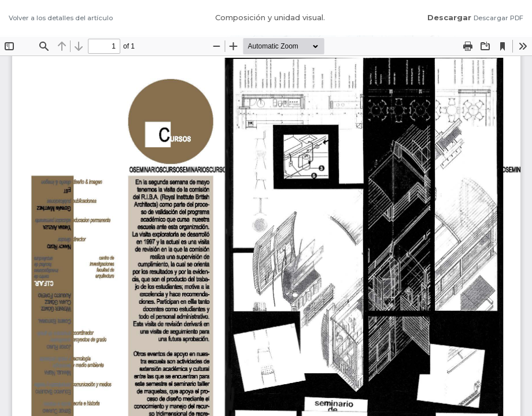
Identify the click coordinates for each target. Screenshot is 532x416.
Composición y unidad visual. (270, 17)
